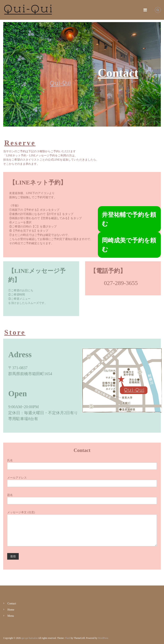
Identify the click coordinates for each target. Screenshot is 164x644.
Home (11, 610)
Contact (12, 604)
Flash (68, 638)
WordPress (103, 638)
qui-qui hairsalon (29, 638)
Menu (11, 616)
